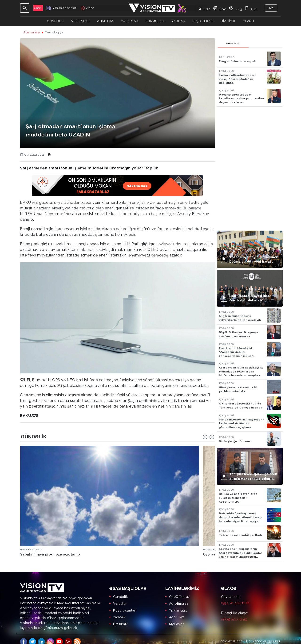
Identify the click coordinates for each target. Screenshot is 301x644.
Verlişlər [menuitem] (120, 598)
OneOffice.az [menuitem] (180, 592)
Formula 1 (155, 21)
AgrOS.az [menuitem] (177, 612)
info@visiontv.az (234, 614)
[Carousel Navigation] (209, 437)
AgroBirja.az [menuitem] (179, 598)
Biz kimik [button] (228, 21)
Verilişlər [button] (80, 21)
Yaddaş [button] (178, 21)
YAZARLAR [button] (130, 21)
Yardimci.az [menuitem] (178, 605)
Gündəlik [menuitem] (120, 592)
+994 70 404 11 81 (235, 598)
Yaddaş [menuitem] (119, 612)
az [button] (271, 8)
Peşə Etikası (203, 21)
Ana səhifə (32, 32)
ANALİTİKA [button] (105, 21)
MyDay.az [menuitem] (177, 619)
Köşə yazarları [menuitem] (125, 605)
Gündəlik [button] (55, 21)
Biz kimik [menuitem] (120, 619)
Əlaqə (249, 21)
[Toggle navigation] (25, 8)
